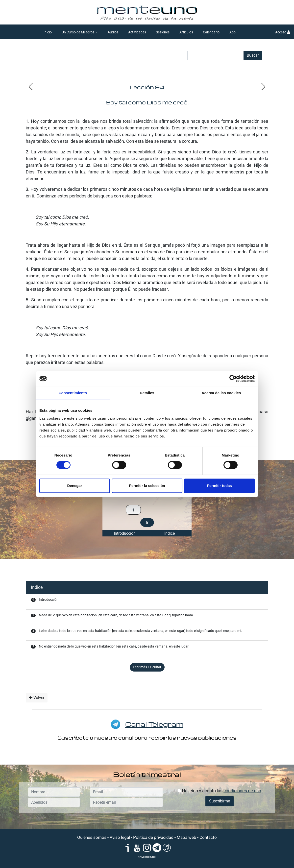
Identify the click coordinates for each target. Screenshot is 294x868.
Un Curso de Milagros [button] (78, 32)
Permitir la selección (147, 486)
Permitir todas (219, 486)
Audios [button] (113, 32)
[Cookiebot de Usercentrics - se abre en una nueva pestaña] (233, 379)
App (233, 32)
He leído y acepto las (219, 791)
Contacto (208, 837)
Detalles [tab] (147, 393)
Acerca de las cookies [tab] (221, 393)
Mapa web (186, 837)
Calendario (211, 32)
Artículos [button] (186, 32)
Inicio (48, 32)
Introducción (125, 533)
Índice (170, 533)
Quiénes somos (92, 837)
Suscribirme (220, 801)
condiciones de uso (242, 791)
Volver (37, 698)
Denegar (74, 486)
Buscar (253, 55)
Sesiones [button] (163, 32)
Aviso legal (120, 837)
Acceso (283, 32)
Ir (147, 522)
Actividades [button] (137, 32)
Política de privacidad (153, 837)
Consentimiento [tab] (73, 393)
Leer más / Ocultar (147, 667)
